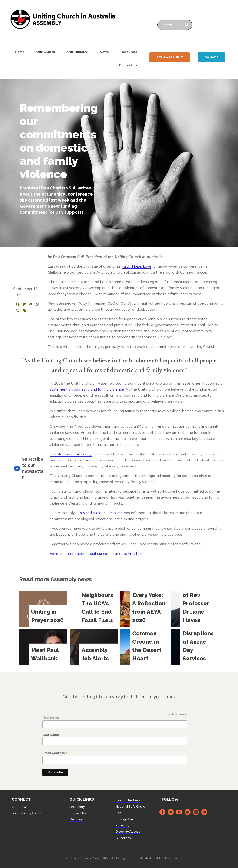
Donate (211, 57)
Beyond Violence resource (101, 513)
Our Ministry (77, 52)
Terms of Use (68, 858)
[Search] (187, 25)
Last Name (51, 735)
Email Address (55, 753)
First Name (51, 718)
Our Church (46, 52)
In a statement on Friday (71, 454)
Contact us (128, 65)
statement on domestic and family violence (87, 389)
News (104, 52)
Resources (129, 52)
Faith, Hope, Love (136, 266)
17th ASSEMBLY (170, 57)
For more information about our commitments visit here (97, 553)
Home (20, 52)
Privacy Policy (90, 858)
